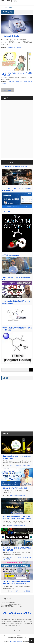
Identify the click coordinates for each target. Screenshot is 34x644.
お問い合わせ (23, 637)
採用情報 (8, 559)
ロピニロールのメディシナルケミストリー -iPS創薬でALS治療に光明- (17, 74)
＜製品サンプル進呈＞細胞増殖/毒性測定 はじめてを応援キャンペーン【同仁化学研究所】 (17, 583)
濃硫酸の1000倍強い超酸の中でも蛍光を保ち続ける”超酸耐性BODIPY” (17, 457)
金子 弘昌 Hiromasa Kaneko (11, 255)
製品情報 (19, 48)
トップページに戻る (8, 90)
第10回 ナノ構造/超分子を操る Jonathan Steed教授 (16, 278)
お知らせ (14, 636)
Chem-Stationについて (6, 636)
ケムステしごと (13, 557)
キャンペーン (12, 591)
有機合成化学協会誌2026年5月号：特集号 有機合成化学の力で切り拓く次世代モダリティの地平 (17, 517)
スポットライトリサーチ (15, 465)
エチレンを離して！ (8, 211)
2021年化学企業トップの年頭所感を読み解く (15, 167)
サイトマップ (24, 636)
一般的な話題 (11, 82)
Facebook (30, 636)
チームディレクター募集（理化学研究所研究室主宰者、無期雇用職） (17, 549)
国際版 (14, 637)
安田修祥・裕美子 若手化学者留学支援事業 (15, 488)
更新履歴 (19, 636)
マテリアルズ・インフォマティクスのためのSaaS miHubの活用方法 (17, 189)
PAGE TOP (32, 641)
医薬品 (26, 82)
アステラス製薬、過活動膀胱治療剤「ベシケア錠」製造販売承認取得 (17, 302)
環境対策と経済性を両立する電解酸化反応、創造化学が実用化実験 (17, 329)
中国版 (18, 637)
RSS (20, 630)
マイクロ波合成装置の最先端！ (10, 36)
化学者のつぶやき (12, 48)
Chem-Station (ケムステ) (17, 613)
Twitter (10, 637)
